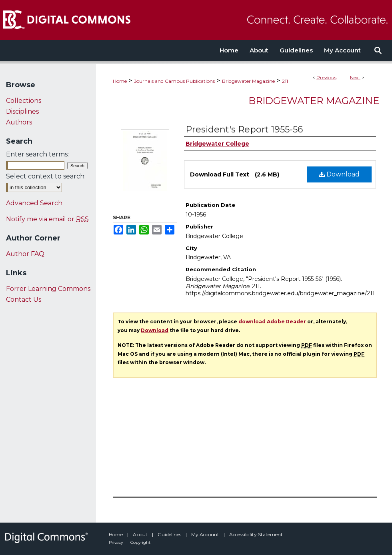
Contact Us (24, 300)
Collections (24, 101)
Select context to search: (46, 176)
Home (120, 81)
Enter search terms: (37, 154)
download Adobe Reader (272, 322)
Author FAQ (25, 254)
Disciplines (22, 111)
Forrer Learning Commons (48, 289)
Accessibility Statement (256, 534)
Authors (19, 122)
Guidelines (170, 534)
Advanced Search (34, 203)
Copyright (140, 542)
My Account (206, 534)
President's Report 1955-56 (244, 129)
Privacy (116, 542)
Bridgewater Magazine (248, 81)
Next (355, 77)
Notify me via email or (47, 219)
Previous (326, 77)
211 (285, 81)
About (141, 534)
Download (339, 174)
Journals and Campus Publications (174, 81)
